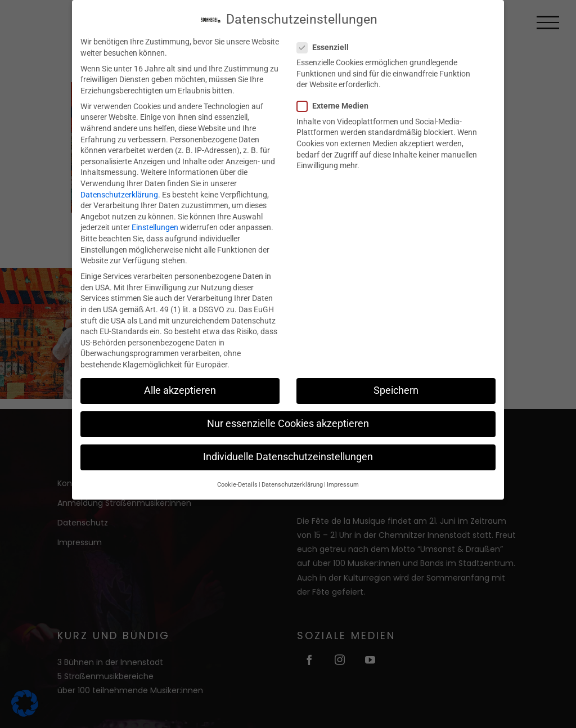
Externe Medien (337, 106)
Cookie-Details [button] (237, 484)
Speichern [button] (396, 390)
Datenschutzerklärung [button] (292, 484)
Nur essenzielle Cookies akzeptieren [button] (288, 424)
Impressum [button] (343, 484)
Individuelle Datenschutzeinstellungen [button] (288, 457)
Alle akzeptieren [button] (180, 390)
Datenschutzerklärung (119, 194)
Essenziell (327, 47)
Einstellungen (155, 227)
